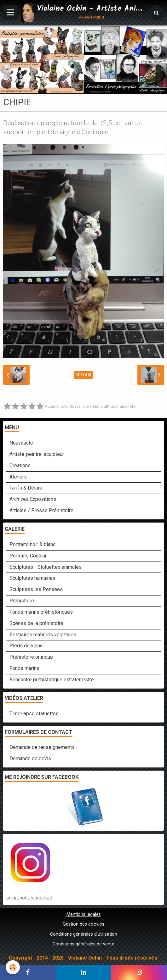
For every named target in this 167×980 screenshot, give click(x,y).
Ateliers (18, 477)
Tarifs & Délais (26, 488)
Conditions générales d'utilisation (84, 934)
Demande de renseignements (42, 747)
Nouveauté (21, 443)
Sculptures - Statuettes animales (46, 567)
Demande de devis (30, 759)
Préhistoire (22, 601)
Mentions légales (84, 914)
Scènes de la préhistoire (36, 623)
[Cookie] (13, 967)
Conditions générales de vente (83, 944)
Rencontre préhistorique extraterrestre (52, 680)
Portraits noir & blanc (32, 544)
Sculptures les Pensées (36, 589)
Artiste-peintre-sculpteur (37, 454)
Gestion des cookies (83, 924)
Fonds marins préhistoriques (41, 612)
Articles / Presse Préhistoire (41, 510)
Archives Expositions (33, 499)
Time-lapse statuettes (34, 714)
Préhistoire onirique (31, 657)
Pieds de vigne (26, 646)
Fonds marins (24, 668)
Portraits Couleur (28, 556)
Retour (83, 375)
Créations (20, 465)
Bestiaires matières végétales (43, 635)
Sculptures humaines (32, 578)
